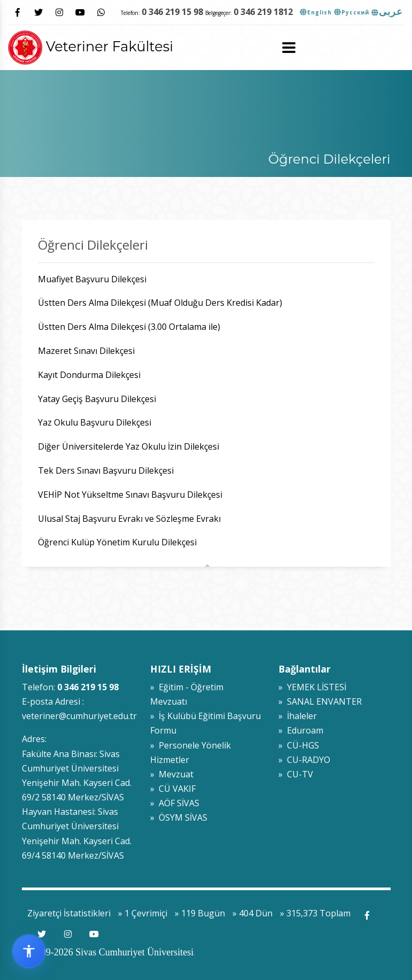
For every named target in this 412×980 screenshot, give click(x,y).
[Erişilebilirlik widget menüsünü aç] (29, 951)
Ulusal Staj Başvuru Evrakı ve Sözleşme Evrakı (129, 519)
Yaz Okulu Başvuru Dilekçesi (95, 422)
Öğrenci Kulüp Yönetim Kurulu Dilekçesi (117, 542)
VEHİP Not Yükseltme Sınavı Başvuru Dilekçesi (130, 495)
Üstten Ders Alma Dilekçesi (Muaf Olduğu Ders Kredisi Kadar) (160, 303)
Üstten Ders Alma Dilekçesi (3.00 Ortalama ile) (129, 327)
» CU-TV (296, 774)
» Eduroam (301, 730)
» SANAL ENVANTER (320, 701)
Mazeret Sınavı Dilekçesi (87, 351)
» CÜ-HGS (299, 745)
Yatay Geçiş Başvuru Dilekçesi (97, 399)
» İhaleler (298, 716)
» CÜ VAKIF (173, 789)
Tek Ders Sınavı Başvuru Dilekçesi (106, 470)
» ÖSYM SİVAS (179, 817)
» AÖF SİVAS (175, 803)
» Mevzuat (172, 774)
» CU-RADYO (304, 760)
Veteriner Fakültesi (91, 46)
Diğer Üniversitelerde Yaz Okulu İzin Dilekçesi (129, 446)
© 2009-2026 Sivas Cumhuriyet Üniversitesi (108, 952)
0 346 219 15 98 (172, 12)
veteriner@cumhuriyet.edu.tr (79, 716)
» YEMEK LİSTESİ (312, 687)
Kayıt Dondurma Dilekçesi (89, 375)
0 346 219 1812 (263, 12)
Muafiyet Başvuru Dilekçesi (94, 279)
